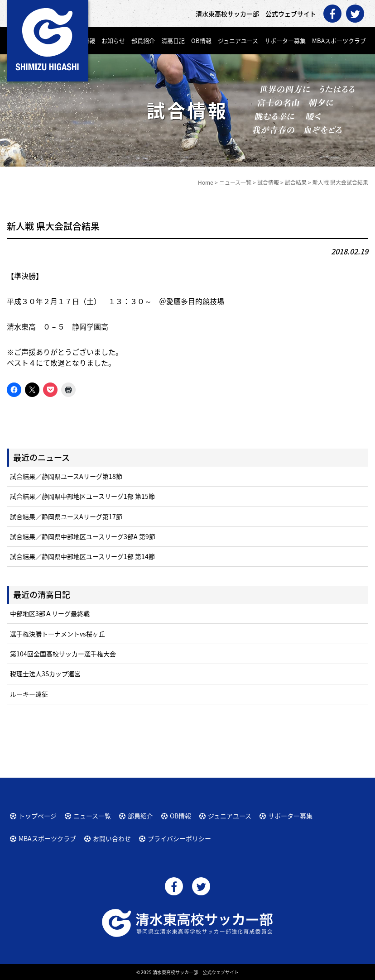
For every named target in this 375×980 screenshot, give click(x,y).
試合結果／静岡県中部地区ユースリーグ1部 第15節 (82, 496)
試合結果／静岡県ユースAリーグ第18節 (66, 476)
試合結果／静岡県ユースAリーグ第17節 (66, 516)
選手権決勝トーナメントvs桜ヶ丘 (58, 634)
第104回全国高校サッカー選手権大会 (63, 654)
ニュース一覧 (92, 816)
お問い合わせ (112, 838)
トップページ (38, 816)
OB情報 (201, 41)
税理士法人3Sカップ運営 (45, 674)
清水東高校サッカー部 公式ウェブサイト (196, 972)
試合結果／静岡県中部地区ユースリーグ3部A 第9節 (83, 536)
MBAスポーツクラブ (339, 41)
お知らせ (113, 41)
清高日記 (173, 41)
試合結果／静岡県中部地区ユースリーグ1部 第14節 (82, 556)
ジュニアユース (238, 41)
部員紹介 (143, 41)
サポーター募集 (285, 41)
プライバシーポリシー (179, 838)
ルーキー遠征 (29, 694)
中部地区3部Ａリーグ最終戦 (50, 613)
